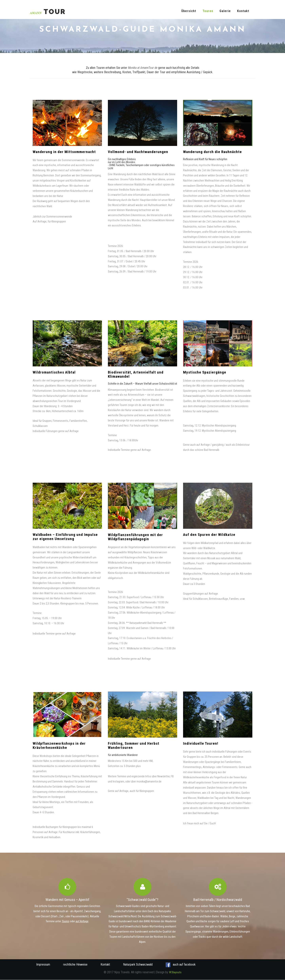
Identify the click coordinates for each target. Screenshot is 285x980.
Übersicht (189, 11)
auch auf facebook (181, 965)
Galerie (225, 11)
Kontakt (243, 11)
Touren (208, 11)
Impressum (43, 965)
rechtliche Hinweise (75, 965)
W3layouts (175, 972)
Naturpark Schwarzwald (138, 965)
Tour (48, 12)
